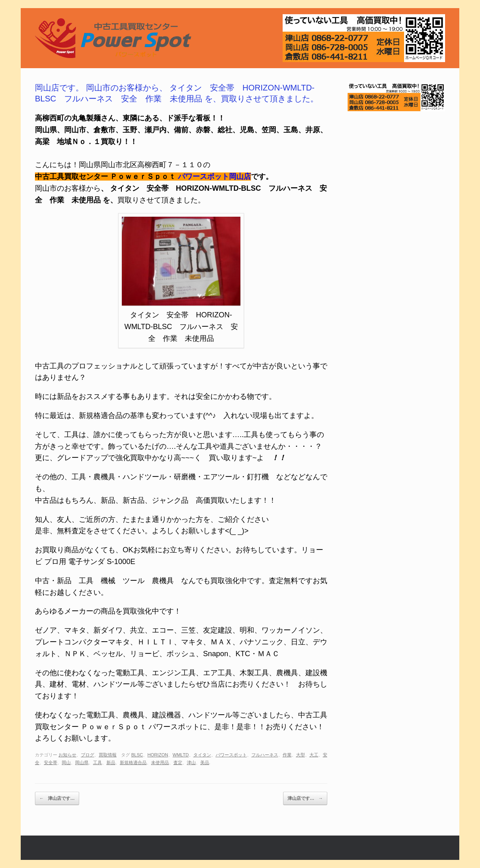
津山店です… (57, 799)
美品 (205, 762)
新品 (111, 762)
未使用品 (160, 762)
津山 (191, 762)
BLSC (137, 755)
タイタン (202, 755)
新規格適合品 (133, 762)
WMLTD (181, 755)
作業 (287, 755)
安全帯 (51, 762)
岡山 (66, 762)
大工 (314, 755)
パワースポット (231, 755)
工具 (97, 762)
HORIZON (158, 755)
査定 (178, 762)
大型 (301, 755)
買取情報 (108, 755)
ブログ (88, 755)
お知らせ (67, 755)
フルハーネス (265, 755)
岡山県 (82, 762)
